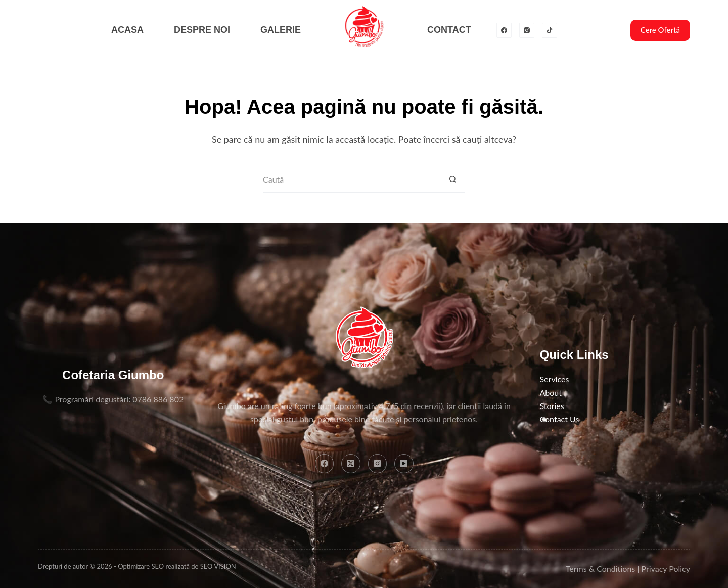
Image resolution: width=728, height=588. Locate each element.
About (551, 393)
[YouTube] (404, 464)
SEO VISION (218, 566)
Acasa (127, 30)
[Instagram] (527, 30)
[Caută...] (351, 180)
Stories (552, 406)
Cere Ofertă (660, 30)
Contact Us (560, 419)
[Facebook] (504, 30)
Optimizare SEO (141, 566)
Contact (449, 30)
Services (555, 379)
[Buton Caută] (452, 180)
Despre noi (202, 30)
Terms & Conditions (601, 569)
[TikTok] (550, 30)
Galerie (281, 30)
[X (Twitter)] (351, 464)
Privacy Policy (666, 569)
